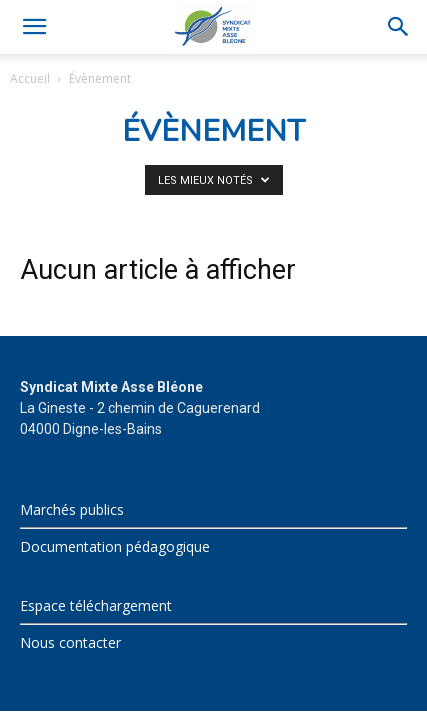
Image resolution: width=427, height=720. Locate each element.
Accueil (30, 78)
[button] (34, 27)
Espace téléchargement (96, 605)
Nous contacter (70, 642)
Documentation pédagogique (115, 546)
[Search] (399, 27)
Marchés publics (72, 509)
